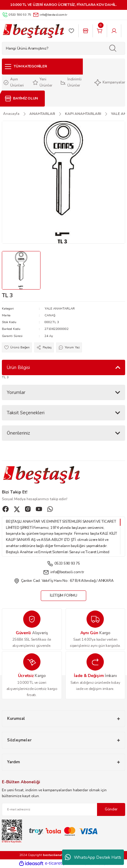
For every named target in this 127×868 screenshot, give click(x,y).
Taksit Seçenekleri (26, 413)
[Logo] (33, 31)
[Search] (63, 48)
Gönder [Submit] (111, 809)
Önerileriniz (18, 433)
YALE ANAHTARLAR (60, 309)
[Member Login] (114, 31)
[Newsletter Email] (63, 809)
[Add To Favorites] (17, 347)
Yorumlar (16, 392)
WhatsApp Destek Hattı (93, 857)
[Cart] (100, 31)
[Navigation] (42, 67)
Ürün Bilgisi (18, 367)
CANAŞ (50, 315)
